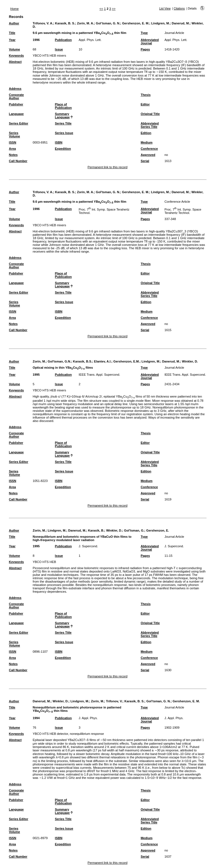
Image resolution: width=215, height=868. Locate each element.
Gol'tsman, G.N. (59, 361)
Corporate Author (16, 96)
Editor (145, 104)
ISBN (59, 142)
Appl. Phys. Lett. (90, 40)
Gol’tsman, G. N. (108, 23)
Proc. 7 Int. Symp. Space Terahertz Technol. (183, 211)
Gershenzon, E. (157, 530)
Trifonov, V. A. (43, 23)
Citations (179, 9)
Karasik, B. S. (65, 23)
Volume (15, 49)
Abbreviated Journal (150, 41)
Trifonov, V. (114, 701)
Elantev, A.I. (103, 361)
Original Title (150, 114)
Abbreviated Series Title (150, 125)
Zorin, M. (39, 361)
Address (15, 89)
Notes (13, 155)
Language (16, 114)
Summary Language (62, 116)
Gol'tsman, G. (134, 530)
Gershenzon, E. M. (136, 23)
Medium (146, 142)
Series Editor (19, 123)
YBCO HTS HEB (44, 562)
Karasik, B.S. (83, 361)
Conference (149, 149)
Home (15, 9)
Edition (146, 133)
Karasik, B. (96, 530)
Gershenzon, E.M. (127, 361)
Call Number (18, 161)
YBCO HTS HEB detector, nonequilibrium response (68, 734)
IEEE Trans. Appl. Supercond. (99, 375)
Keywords (16, 56)
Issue (59, 49)
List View (165, 9)
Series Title (63, 123)
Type (144, 33)
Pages (145, 49)
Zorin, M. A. (86, 23)
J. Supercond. (88, 546)
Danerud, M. (181, 23)
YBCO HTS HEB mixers (49, 56)
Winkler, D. (190, 361)
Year (12, 40)
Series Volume (15, 135)
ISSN (13, 142)
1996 (36, 40)
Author (14, 23)
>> (114, 9)
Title (12, 33)
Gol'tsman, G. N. (108, 192)
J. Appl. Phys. (88, 718)
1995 (36, 375)
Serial (145, 161)
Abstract (15, 62)
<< (101, 9)
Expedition (63, 149)
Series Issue (64, 133)
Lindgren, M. (161, 23)
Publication (63, 40)
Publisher (16, 104)
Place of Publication (63, 106)
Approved (148, 155)
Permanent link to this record (107, 167)
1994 (36, 718)
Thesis (145, 95)
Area (12, 149)
